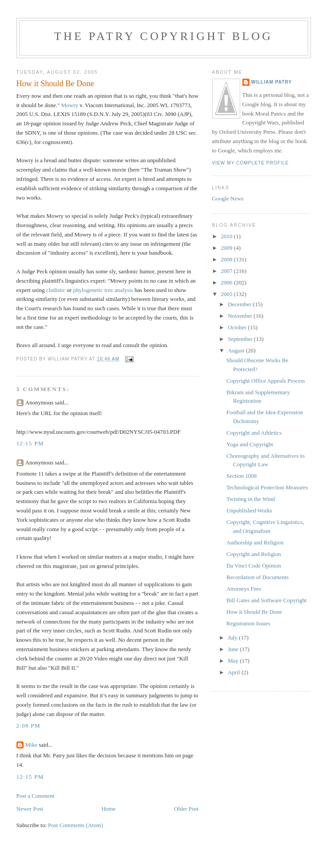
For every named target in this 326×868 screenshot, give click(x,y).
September (241, 339)
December (240, 304)
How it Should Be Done (254, 612)
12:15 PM (30, 443)
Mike (31, 745)
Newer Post (30, 809)
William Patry (272, 82)
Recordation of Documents (258, 577)
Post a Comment (36, 796)
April (235, 672)
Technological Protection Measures (267, 487)
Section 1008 (241, 476)
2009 (227, 248)
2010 (227, 236)
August (237, 350)
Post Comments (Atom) (76, 825)
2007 (227, 271)
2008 (227, 259)
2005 (227, 294)
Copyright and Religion (254, 554)
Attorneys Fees (244, 589)
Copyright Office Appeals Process (266, 381)
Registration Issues (248, 623)
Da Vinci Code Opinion (254, 566)
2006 (227, 282)
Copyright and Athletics (254, 433)
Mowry (70, 105)
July (233, 638)
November (241, 316)
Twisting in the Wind (251, 499)
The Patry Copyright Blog (164, 36)
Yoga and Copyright (250, 444)
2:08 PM (28, 726)
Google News (228, 198)
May (234, 661)
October (238, 327)
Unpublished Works (249, 510)
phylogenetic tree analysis (103, 290)
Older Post (186, 809)
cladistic (56, 290)
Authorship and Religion (255, 542)
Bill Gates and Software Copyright (267, 600)
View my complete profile (251, 163)
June (234, 649)
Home (109, 809)
